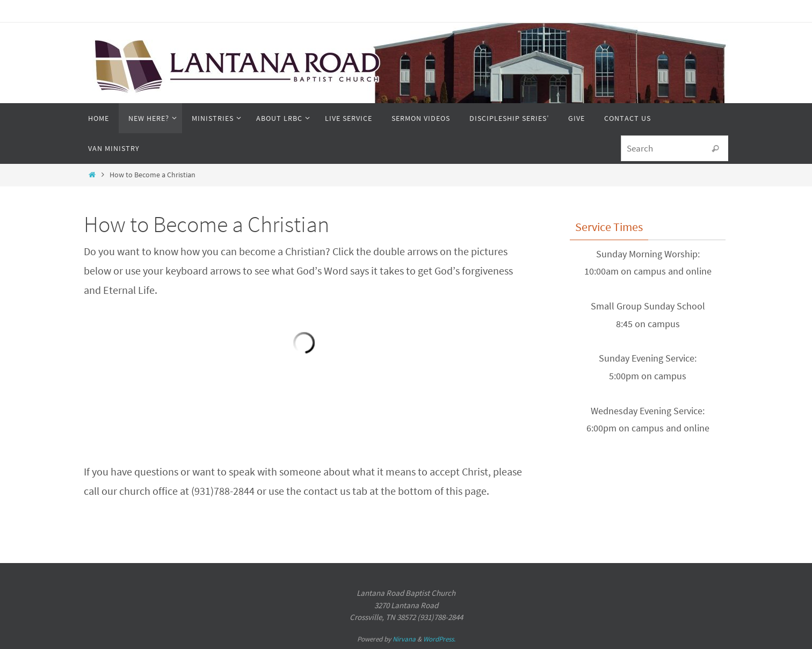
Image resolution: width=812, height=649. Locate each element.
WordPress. (439, 639)
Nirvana (404, 639)
